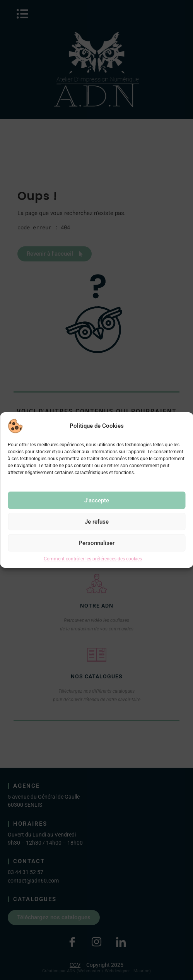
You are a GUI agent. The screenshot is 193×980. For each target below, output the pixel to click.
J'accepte (97, 500)
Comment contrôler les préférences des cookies (93, 559)
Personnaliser (96, 543)
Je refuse (97, 522)
